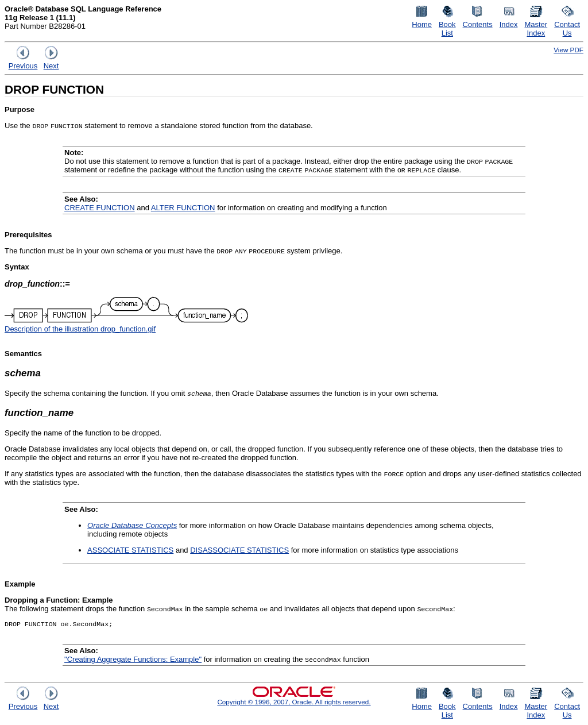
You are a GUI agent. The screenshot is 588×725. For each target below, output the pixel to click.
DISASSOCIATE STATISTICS (239, 550)
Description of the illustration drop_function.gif (80, 329)
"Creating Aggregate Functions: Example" (133, 660)
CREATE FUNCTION (100, 208)
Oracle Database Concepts (132, 525)
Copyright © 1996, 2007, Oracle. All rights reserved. (294, 703)
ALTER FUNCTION (183, 208)
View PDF (568, 50)
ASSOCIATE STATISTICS (130, 550)
